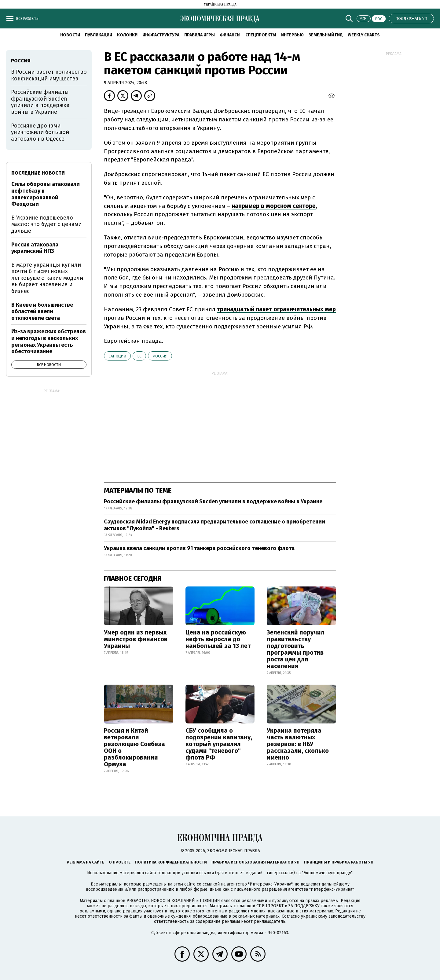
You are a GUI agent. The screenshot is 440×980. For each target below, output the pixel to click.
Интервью (292, 35)
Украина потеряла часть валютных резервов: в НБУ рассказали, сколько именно (298, 744)
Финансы (230, 35)
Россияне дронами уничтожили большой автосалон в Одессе (40, 132)
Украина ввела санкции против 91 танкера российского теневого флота (199, 548)
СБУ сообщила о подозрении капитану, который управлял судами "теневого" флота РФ (219, 744)
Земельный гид (326, 35)
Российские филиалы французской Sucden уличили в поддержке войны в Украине (213, 501)
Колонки (127, 35)
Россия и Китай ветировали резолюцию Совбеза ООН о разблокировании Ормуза (134, 747)
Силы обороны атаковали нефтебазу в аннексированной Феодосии (46, 194)
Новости (70, 35)
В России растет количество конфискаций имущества (49, 75)
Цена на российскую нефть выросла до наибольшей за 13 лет (218, 639)
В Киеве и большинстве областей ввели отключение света (42, 311)
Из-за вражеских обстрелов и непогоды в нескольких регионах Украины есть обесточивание (49, 341)
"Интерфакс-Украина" (270, 884)
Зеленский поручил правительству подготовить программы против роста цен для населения (296, 649)
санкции (117, 356)
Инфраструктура (161, 35)
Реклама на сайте (85, 862)
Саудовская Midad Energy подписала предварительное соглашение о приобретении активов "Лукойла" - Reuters (215, 525)
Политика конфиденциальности (171, 862)
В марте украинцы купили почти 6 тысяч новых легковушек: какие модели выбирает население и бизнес (47, 278)
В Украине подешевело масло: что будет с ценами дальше (46, 224)
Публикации (99, 35)
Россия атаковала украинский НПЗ (35, 248)
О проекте (120, 862)
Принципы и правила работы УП (339, 862)
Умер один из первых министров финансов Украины (136, 639)
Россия (160, 356)
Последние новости (38, 173)
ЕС (139, 356)
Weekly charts (364, 35)
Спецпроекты (261, 35)
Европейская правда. (134, 341)
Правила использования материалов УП (255, 862)
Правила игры (200, 35)
